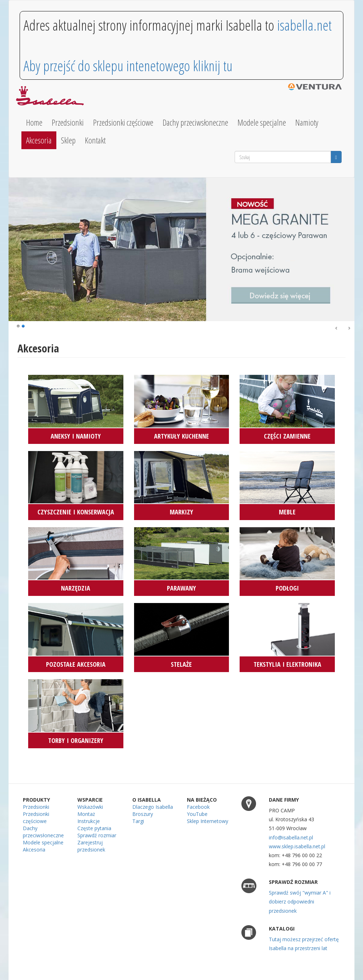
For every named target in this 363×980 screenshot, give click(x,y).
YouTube (197, 814)
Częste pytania (94, 828)
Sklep (68, 140)
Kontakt (95, 140)
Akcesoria (39, 140)
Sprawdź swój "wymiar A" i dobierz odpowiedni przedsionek (300, 902)
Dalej (349, 329)
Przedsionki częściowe (123, 122)
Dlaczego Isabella (153, 807)
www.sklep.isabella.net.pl (297, 846)
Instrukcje (89, 821)
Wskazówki (90, 807)
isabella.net (304, 25)
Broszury (143, 814)
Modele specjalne (262, 122)
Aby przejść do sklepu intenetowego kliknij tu (128, 66)
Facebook (198, 807)
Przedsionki (68, 122)
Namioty (307, 122)
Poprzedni (337, 329)
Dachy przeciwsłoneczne (195, 122)
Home (34, 122)
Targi (138, 821)
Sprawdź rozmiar (97, 835)
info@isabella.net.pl (291, 837)
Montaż (86, 814)
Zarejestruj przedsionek (91, 846)
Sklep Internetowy (208, 821)
